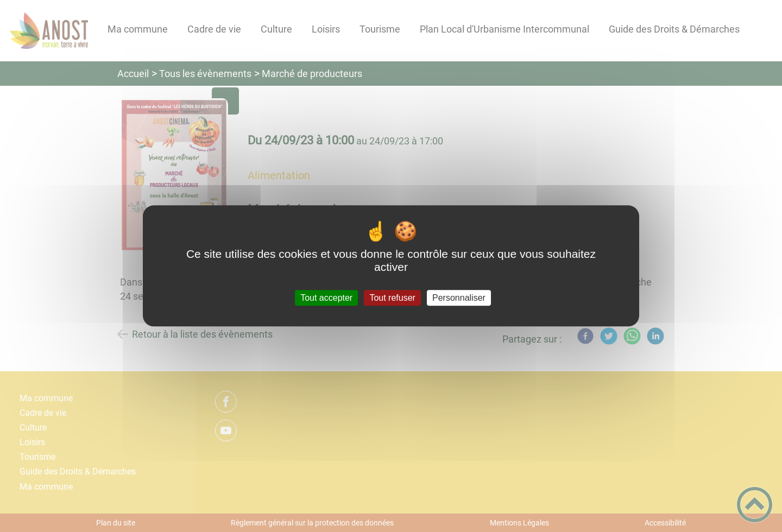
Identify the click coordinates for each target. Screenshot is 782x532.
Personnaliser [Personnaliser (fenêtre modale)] (459, 298)
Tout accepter (326, 298)
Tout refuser (392, 298)
